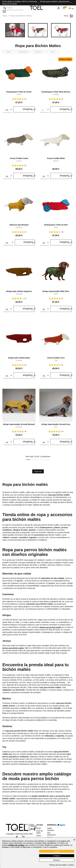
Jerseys (53, 52)
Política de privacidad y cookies (62, 865)
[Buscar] (5, 8)
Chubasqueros (23, 52)
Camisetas (38, 52)
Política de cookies (16, 845)
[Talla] (8, 109)
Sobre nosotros (51, 829)
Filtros (68, 16)
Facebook (17, 837)
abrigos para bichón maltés (52, 627)
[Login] (58, 8)
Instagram (23, 837)
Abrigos (9, 52)
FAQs (39, 828)
